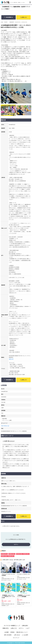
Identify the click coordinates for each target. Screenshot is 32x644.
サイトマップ (16, 642)
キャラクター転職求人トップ (12, 630)
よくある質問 (25, 639)
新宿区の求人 (12, 554)
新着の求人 (6, 632)
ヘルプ (27, 632)
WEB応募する (9, 17)
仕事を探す (25, 630)
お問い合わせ (17, 639)
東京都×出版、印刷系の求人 (23, 554)
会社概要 (7, 636)
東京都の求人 (4, 554)
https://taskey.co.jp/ (5, 426)
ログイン (16, 544)
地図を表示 (11, 359)
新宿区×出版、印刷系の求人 (8, 556)
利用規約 (12, 636)
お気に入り (24, 17)
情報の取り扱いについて (22, 636)
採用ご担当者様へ (8, 639)
